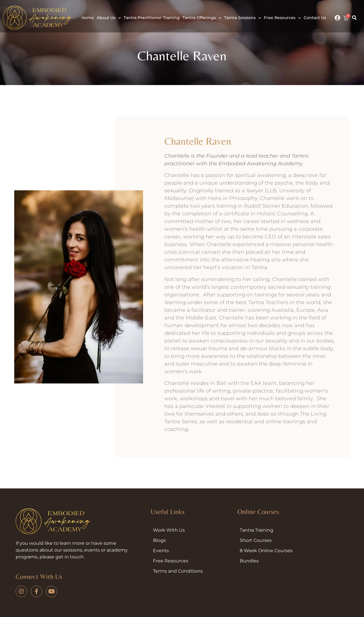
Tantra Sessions (243, 18)
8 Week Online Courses (266, 551)
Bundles (249, 561)
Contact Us (315, 18)
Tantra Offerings (202, 18)
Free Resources (282, 18)
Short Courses (256, 540)
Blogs (159, 540)
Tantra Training (257, 530)
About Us (109, 18)
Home (88, 18)
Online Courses (258, 512)
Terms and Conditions (178, 571)
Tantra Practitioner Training (152, 18)
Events (161, 551)
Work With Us (169, 530)
